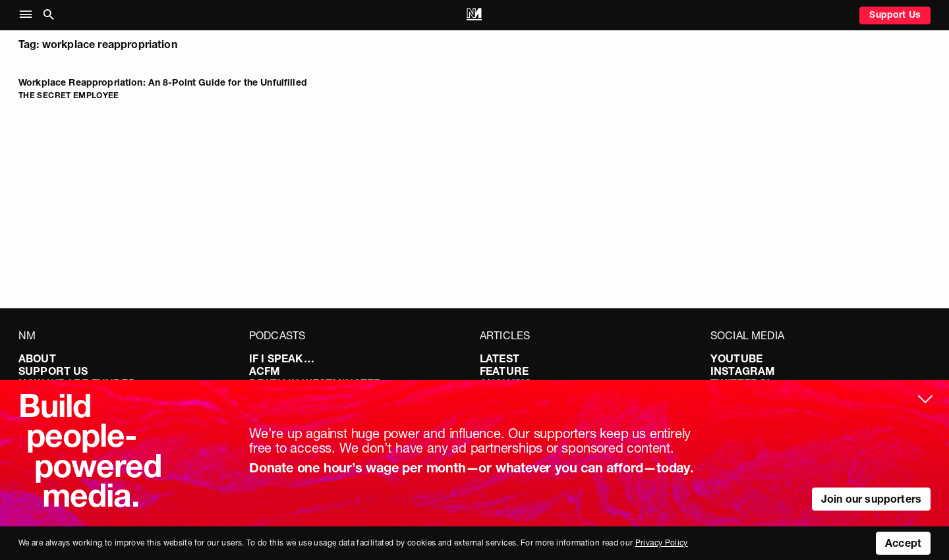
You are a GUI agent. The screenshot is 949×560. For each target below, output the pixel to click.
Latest (500, 358)
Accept (903, 543)
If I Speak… (282, 358)
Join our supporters (871, 499)
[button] (29, 15)
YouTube (736, 358)
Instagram (743, 371)
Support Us (895, 14)
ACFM (265, 371)
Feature (504, 371)
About (37, 358)
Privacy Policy (662, 543)
